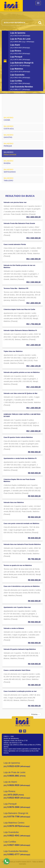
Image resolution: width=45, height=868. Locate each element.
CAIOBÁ (9, 119)
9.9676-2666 (14, 807)
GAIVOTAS (9, 136)
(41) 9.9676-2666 (16, 60)
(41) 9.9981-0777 (16, 89)
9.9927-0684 (14, 845)
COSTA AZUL (9, 127)
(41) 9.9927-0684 (16, 83)
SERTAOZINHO (10, 171)
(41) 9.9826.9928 (16, 48)
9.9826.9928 (14, 785)
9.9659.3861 (14, 776)
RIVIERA (9, 162)
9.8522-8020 (14, 798)
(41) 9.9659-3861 (16, 42)
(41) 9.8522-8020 (16, 54)
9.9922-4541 (14, 836)
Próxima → (35, 714)
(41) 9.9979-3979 (16, 72)
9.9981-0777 (14, 854)
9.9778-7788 (14, 817)
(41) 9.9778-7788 (16, 66)
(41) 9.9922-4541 (16, 78)
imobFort (19, 862)
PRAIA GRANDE (10, 153)
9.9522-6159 (14, 766)
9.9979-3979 (13, 826)
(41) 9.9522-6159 (16, 36)
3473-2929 (13, 795)
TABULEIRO (9, 179)
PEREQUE (9, 145)
